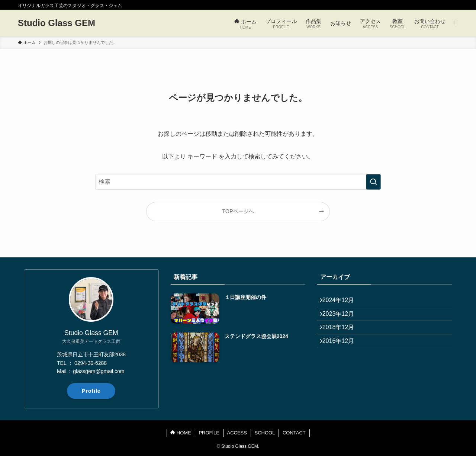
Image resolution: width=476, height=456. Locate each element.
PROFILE (209, 433)
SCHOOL (265, 433)
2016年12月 (342, 355)
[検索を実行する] (373, 182)
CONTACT (294, 433)
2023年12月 (342, 319)
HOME (181, 433)
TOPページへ (238, 211)
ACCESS (237, 433)
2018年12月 (342, 337)
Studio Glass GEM (57, 23)
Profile (91, 391)
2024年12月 (342, 302)
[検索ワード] (238, 182)
